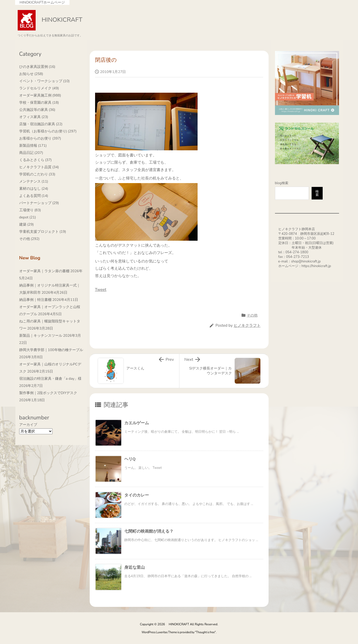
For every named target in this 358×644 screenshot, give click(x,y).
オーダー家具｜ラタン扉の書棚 (44, 271)
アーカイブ (28, 425)
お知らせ (31, 74)
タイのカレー (137, 495)
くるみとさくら (35, 160)
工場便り (30, 210)
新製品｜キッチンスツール (41, 336)
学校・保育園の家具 (39, 103)
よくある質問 (34, 196)
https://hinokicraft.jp (316, 266)
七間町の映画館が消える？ (149, 531)
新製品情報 (33, 146)
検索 (317, 193)
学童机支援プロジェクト (43, 232)
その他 (252, 315)
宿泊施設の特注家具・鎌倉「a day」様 (50, 379)
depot (28, 217)
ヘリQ (130, 459)
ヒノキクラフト (247, 325)
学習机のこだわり (37, 174)
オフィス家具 (34, 117)
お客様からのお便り (40, 138)
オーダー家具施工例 (40, 95)
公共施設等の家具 (37, 110)
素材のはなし (34, 189)
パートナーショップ (39, 203)
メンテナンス (34, 181)
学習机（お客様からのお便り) (48, 131)
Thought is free (205, 632)
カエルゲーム (137, 423)
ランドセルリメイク (39, 88)
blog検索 (282, 183)
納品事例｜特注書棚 (35, 300)
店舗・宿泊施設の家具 (41, 124)
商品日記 (31, 153)
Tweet (101, 290)
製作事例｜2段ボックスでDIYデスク (48, 393)
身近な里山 (135, 567)
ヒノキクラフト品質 (39, 167)
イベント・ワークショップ (44, 81)
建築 (27, 224)
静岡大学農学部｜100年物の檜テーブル (51, 350)
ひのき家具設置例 (37, 67)
